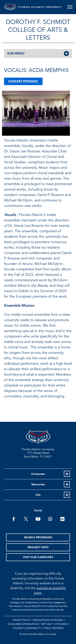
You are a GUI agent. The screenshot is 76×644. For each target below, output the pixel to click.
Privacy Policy (22, 620)
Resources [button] (38, 484)
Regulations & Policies (48, 620)
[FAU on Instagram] (50, 519)
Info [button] (38, 495)
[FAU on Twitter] (26, 519)
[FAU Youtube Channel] (38, 519)
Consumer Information (23, 624)
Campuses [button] (38, 474)
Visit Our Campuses (38, 557)
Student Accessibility (27, 628)
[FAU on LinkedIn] (62, 519)
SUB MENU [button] (16, 53)
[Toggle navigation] (70, 7)
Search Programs (38, 537)
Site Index (61, 624)
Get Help (47, 624)
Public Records (54, 628)
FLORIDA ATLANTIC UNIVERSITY (40, 7)
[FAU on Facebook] (14, 519)
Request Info (38, 547)
